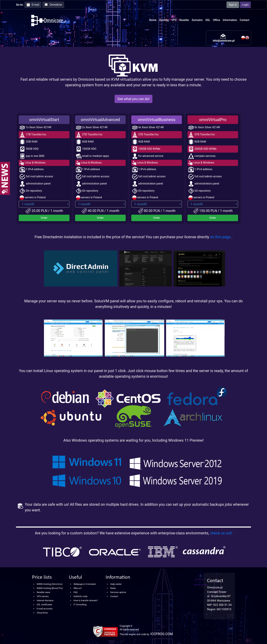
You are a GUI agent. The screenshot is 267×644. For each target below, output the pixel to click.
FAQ (76, 592)
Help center (116, 584)
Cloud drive (42, 613)
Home (153, 20)
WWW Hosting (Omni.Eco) (50, 584)
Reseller (184, 20)
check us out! (221, 533)
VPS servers (43, 596)
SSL (208, 20)
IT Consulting (80, 605)
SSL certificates (44, 605)
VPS (174, 20)
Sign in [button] (233, 5)
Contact (245, 20)
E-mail (33, 5)
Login (245, 5)
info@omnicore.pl (224, 41)
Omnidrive (53, 5)
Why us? (78, 588)
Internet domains (45, 600)
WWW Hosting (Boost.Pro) (50, 588)
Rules (113, 588)
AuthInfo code (80, 596)
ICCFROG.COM (162, 634)
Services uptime (118, 592)
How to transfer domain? (86, 600)
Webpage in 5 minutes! (85, 584)
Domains (197, 20)
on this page (221, 237)
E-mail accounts (45, 609)
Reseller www (44, 592)
